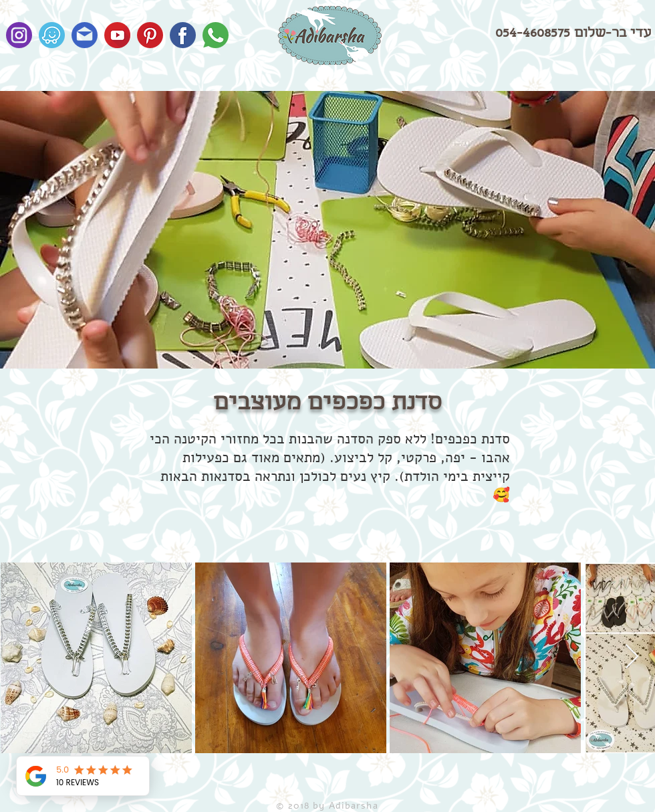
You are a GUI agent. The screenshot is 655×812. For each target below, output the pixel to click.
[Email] (85, 35)
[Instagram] (19, 35)
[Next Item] (632, 657)
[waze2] (52, 35)
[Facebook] (183, 35)
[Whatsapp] (216, 35)
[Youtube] (117, 35)
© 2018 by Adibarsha (327, 806)
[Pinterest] (150, 35)
